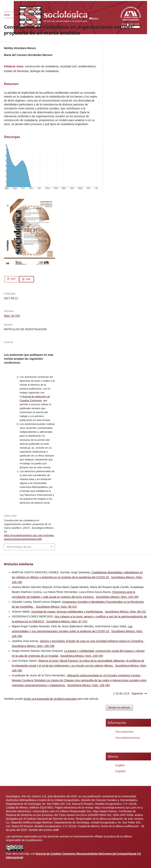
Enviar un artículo (119, 707)
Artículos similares (19, 564)
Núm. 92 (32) (37, 15)
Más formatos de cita (19, 547)
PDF (13, 279)
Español (121, 771)
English (120, 765)
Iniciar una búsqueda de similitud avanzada (50, 699)
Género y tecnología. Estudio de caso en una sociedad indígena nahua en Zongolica (92, 641)
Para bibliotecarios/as (128, 738)
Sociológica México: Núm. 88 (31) (56, 607)
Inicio (7, 15)
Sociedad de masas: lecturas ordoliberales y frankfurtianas (67, 612)
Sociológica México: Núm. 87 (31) (67, 621)
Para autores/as (125, 732)
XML (28, 279)
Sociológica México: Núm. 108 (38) (33, 646)
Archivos (19, 15)
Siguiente (137, 693)
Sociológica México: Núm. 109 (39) (117, 597)
